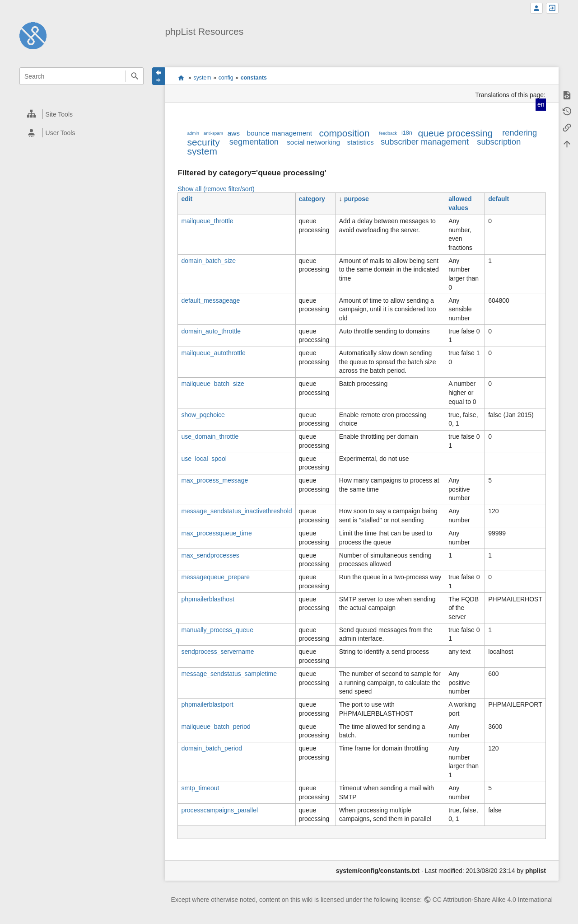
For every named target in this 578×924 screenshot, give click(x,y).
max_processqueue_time (216, 533)
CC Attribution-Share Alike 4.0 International (493, 900)
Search (134, 76)
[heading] (82, 114)
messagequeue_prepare (215, 577)
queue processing (455, 133)
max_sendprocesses (210, 555)
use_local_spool (204, 459)
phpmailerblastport (207, 704)
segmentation (254, 142)
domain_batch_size (208, 261)
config (226, 78)
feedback (388, 133)
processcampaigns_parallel (219, 810)
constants (254, 78)
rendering (520, 133)
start (181, 78)
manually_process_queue (217, 630)
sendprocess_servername (217, 652)
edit (187, 199)
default (499, 199)
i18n (407, 133)
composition (344, 133)
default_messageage (210, 300)
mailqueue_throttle (207, 221)
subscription (499, 142)
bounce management (279, 133)
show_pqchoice (203, 415)
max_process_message (214, 480)
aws (234, 133)
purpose (357, 199)
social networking (313, 142)
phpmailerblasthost (208, 599)
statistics (361, 142)
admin (193, 133)
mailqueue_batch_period (216, 727)
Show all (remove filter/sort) (216, 189)
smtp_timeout (200, 788)
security (203, 142)
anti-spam (213, 133)
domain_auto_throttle (211, 331)
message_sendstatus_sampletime (229, 674)
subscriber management (425, 142)
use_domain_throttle (210, 436)
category (312, 199)
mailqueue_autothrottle (213, 353)
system (203, 78)
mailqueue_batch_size (212, 384)
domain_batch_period (212, 748)
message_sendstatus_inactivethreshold (236, 511)
